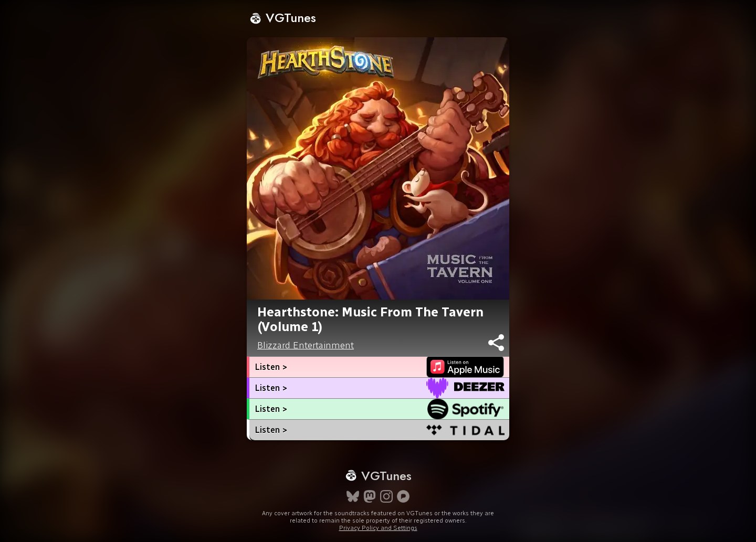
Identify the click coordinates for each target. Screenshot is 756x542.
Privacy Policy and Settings (378, 528)
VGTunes (283, 18)
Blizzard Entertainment (306, 345)
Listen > (271, 367)
